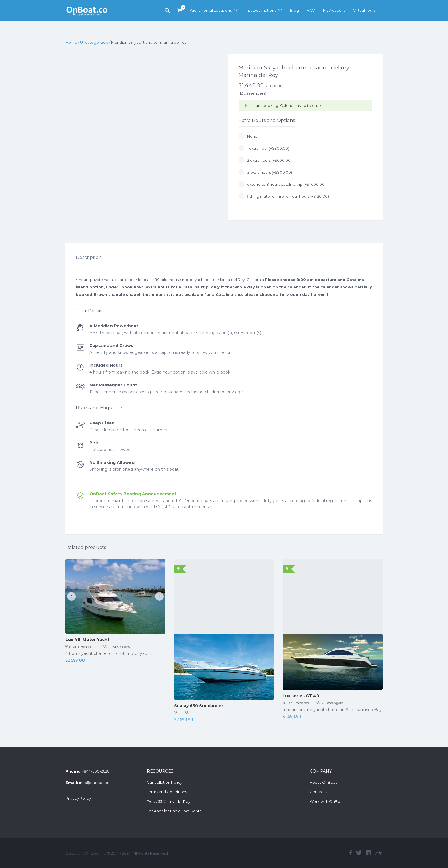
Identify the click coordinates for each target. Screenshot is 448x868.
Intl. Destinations (261, 10)
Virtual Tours (364, 10)
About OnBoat (323, 782)
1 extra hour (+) (264, 148)
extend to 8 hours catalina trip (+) (282, 184)
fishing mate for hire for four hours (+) (284, 196)
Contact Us (320, 792)
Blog (294, 10)
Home (71, 42)
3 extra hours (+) (265, 172)
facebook (351, 853)
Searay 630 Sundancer (199, 706)
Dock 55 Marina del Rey (169, 801)
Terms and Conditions (167, 792)
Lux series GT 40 (301, 696)
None (248, 136)
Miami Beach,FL (81, 647)
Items (182, 7)
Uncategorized (94, 42)
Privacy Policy (78, 798)
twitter (359, 853)
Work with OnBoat (327, 801)
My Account (334, 10)
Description (89, 257)
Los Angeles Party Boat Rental (175, 811)
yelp (379, 853)
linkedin (368, 853)
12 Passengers (116, 647)
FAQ (311, 10)
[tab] (89, 258)
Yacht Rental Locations (211, 10)
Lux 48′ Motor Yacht (87, 640)
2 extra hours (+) (265, 160)
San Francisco (296, 703)
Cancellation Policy (165, 782)
